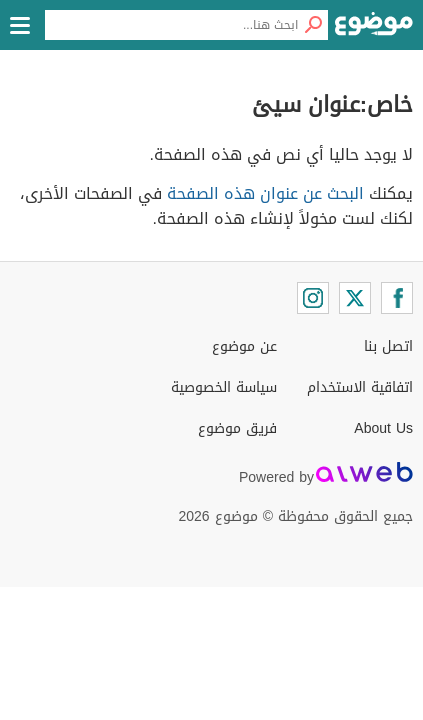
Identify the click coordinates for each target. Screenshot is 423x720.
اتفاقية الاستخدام (360, 387)
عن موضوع (244, 346)
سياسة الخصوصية (224, 387)
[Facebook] (397, 298)
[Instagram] (313, 298)
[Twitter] (355, 298)
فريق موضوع (237, 428)
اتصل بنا (388, 346)
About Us (383, 428)
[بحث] (313, 25)
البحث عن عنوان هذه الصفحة (265, 193)
